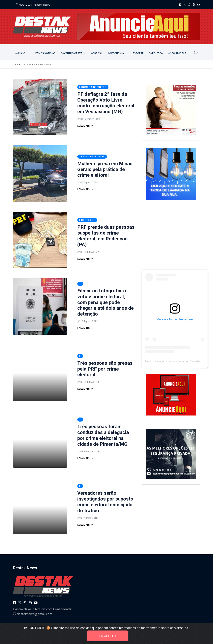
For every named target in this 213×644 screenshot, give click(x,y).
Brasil (97, 53)
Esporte (137, 53)
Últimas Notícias (43, 53)
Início (20, 53)
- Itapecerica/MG (41, 5)
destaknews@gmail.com (35, 614)
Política (156, 53)
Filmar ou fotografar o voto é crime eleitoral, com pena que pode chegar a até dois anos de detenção (105, 302)
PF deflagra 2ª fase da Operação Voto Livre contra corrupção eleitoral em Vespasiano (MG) (106, 103)
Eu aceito (108, 636)
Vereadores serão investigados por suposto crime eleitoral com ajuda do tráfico (105, 502)
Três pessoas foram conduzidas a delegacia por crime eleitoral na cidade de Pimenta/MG (103, 435)
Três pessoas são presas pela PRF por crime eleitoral (105, 369)
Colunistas (177, 53)
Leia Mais (85, 126)
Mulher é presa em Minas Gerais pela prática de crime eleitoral (105, 169)
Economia (116, 53)
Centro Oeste (72, 53)
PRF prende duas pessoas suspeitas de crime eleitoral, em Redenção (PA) (106, 236)
